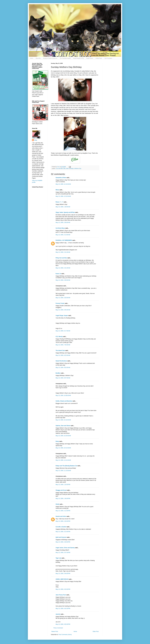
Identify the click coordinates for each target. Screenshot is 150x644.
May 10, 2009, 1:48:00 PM (63, 499)
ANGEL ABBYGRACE (62, 579)
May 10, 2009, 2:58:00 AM (63, 280)
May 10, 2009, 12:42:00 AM (63, 184)
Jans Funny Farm (61, 595)
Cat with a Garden (61, 527)
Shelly (57, 504)
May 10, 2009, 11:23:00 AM (63, 471)
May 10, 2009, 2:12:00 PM (63, 511)
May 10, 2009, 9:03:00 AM (63, 368)
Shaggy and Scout (61, 490)
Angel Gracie (90, 58)
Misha (57, 190)
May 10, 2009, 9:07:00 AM (63, 378)
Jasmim (58, 614)
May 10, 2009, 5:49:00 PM (63, 574)
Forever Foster (60, 303)
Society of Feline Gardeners (50, 58)
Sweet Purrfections (61, 361)
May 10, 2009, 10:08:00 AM (63, 395)
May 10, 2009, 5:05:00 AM (63, 310)
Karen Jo (58, 274)
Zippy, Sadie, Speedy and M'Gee (65, 212)
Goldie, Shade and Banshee (64, 401)
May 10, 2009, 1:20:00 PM (63, 485)
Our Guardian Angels (65, 58)
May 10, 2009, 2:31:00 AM (63, 252)
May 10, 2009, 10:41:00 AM (63, 448)
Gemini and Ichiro (61, 516)
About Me (38, 58)
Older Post (96, 632)
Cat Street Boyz (60, 228)
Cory (36, 140)
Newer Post (55, 632)
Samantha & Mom (61, 178)
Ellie (64, 168)
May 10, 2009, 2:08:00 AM (63, 222)
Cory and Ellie (59, 168)
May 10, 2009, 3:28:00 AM (63, 298)
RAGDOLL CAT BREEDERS (64, 240)
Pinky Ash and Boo (61, 258)
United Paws (99, 58)
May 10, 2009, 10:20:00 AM (63, 436)
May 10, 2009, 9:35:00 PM (63, 624)
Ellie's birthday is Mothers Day (74, 168)
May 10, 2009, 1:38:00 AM (63, 207)
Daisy (57, 441)
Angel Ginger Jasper (62, 316)
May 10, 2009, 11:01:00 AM (63, 460)
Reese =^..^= (59, 202)
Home (32, 58)
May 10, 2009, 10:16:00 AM (63, 420)
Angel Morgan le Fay (79, 58)
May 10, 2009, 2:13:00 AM (63, 235)
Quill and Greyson (61, 537)
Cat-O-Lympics (108, 58)
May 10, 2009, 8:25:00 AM (63, 355)
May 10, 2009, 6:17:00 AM (63, 331)
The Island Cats (60, 351)
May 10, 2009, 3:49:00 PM (63, 542)
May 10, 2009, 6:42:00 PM (63, 608)
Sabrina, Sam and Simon (63, 426)
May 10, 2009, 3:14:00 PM (63, 532)
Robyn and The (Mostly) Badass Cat (66, 466)
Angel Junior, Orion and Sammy (65, 548)
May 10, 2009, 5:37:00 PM (63, 553)
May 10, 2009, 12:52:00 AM (63, 196)
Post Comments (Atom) (65, 635)
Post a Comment (58, 628)
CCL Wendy (59, 337)
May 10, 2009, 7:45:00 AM (63, 345)
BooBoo (58, 373)
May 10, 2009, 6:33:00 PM (63, 589)
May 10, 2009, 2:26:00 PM (63, 521)
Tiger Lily (58, 558)
